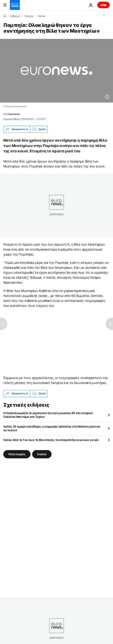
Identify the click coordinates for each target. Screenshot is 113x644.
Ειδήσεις (15, 16)
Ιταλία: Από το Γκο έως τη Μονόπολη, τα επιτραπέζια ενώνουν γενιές (51, 440)
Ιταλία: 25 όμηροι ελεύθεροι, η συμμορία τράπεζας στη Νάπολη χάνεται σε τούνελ (52, 428)
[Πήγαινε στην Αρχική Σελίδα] (15, 5)
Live (104, 5)
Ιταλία (42, 16)
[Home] (5, 16)
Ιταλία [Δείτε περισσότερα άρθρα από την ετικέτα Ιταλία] (42, 454)
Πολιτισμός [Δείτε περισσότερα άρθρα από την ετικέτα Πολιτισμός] (17, 454)
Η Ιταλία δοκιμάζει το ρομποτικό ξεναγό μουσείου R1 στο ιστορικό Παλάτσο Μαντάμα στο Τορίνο (48, 415)
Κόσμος (29, 16)
